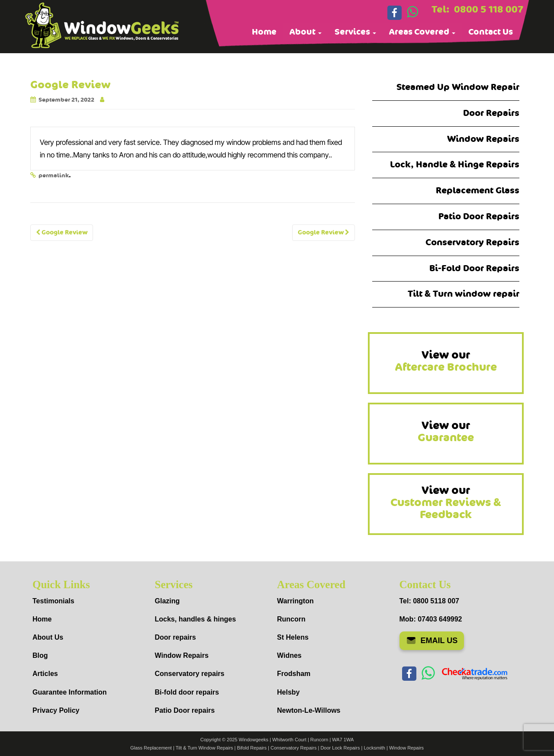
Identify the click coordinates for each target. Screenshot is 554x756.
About (306, 32)
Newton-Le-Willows (309, 710)
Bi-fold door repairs (187, 692)
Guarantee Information (70, 692)
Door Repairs (491, 113)
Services (355, 32)
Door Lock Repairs (340, 748)
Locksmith (374, 748)
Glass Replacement (151, 748)
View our (446, 361)
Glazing (167, 601)
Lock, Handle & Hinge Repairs (455, 165)
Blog (40, 655)
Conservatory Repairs (472, 242)
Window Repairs (483, 139)
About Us (48, 637)
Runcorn (291, 619)
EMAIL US (432, 641)
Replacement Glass (478, 191)
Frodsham (294, 674)
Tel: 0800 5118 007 (429, 601)
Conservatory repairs (190, 674)
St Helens (293, 637)
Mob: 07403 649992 (431, 619)
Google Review (62, 232)
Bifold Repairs (252, 748)
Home (264, 32)
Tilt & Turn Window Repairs (205, 748)
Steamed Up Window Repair (458, 87)
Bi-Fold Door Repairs (474, 268)
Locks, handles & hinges (196, 619)
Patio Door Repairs (479, 216)
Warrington (295, 601)
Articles (45, 674)
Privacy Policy (56, 710)
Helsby (288, 692)
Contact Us (491, 32)
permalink (54, 176)
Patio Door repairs (185, 710)
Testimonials (53, 601)
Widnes (289, 655)
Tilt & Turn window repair (464, 294)
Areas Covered (422, 32)
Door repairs (176, 637)
